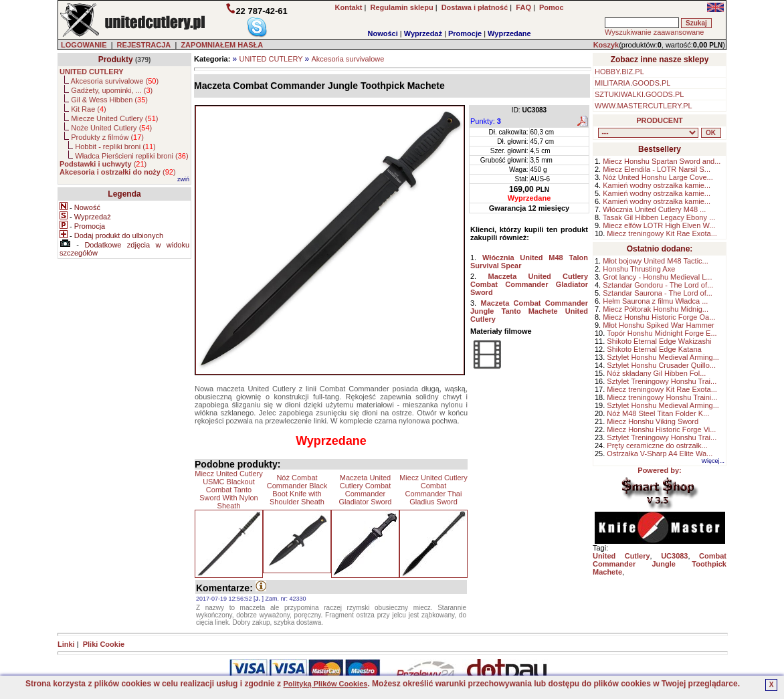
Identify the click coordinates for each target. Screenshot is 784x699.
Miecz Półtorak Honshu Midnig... (656, 309)
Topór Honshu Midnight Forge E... (662, 333)
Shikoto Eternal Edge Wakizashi (659, 341)
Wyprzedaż (423, 33)
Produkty (116, 60)
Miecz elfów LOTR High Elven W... (659, 225)
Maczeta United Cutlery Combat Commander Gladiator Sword (366, 490)
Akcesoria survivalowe (348, 59)
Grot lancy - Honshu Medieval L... (657, 277)
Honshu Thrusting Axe (639, 269)
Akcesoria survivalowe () (115, 81)
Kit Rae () (89, 109)
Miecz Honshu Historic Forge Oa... (659, 317)
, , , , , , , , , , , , (648, 133)
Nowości (383, 33)
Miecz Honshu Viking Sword (653, 421)
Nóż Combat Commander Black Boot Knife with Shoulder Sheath (297, 490)
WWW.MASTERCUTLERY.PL (644, 106)
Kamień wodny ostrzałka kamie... (657, 185)
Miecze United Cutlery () (114, 118)
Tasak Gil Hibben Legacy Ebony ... (659, 217)
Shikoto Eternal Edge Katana (654, 349)
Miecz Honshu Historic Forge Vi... (661, 429)
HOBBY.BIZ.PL (619, 72)
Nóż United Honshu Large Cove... (658, 177)
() (103, 164)
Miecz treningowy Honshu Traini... (662, 397)
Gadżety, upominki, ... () (112, 90)
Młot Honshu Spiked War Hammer (658, 325)
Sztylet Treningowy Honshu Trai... (662, 381)
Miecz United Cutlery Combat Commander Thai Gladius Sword (433, 490)
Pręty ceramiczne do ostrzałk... (657, 445)
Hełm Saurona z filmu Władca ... (655, 301)
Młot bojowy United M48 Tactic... (656, 261)
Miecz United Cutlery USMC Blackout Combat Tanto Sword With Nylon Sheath (228, 490)
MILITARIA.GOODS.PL (633, 83)
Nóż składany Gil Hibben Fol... (656, 373)
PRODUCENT (660, 120)
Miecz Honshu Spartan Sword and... (662, 161)
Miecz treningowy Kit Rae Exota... (662, 233)
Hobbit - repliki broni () (115, 146)
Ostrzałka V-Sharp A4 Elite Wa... (660, 454)
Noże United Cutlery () (111, 128)
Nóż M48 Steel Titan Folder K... (658, 413)
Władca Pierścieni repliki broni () (131, 156)
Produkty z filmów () (107, 137)
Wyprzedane (509, 33)
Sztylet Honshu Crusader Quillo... (661, 365)
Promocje (465, 33)
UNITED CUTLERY (271, 59)
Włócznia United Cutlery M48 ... (654, 209)
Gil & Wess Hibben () (109, 100)
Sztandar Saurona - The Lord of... (658, 293)
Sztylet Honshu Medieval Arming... (663, 357)
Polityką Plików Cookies (325, 684)
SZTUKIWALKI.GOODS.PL (639, 94)
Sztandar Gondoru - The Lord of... (658, 285)
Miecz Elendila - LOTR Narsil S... (657, 169)
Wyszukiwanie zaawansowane (654, 32)
